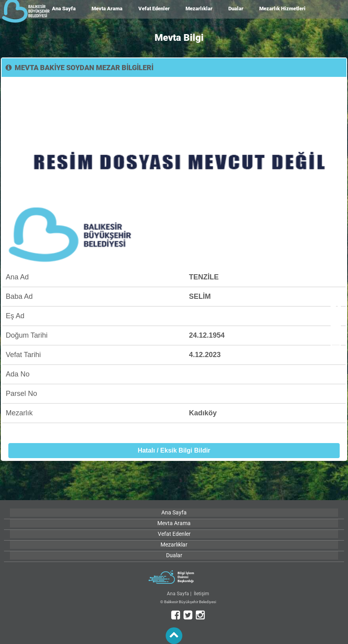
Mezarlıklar (199, 9)
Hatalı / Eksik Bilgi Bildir (174, 450)
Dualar (236, 9)
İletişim (202, 594)
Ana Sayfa (64, 9)
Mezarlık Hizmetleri (282, 9)
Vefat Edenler (154, 9)
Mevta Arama (107, 9)
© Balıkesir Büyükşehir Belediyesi (188, 602)
